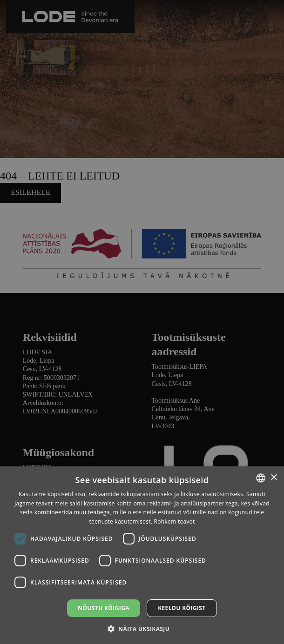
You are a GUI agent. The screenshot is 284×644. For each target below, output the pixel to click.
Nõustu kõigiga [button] (104, 608)
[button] (142, 628)
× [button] (274, 478)
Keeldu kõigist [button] (182, 608)
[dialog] (142, 322)
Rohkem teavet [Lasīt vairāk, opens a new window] (175, 521)
